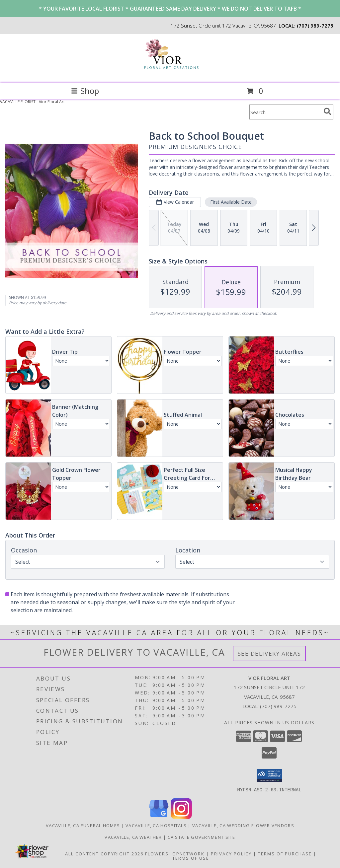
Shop (85, 91)
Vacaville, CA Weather (133, 837)
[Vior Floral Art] (170, 73)
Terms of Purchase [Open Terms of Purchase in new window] (285, 853)
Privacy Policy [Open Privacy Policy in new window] (231, 853)
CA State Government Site (202, 837)
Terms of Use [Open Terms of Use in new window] (191, 858)
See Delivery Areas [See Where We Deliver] (269, 653)
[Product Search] (285, 112)
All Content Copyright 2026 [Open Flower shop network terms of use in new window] (104, 853)
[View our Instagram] (181, 817)
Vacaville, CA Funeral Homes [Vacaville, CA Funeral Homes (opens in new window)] (83, 825)
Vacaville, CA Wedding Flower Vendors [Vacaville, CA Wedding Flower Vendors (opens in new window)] (243, 825)
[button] (269, 775)
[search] (327, 111)
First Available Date (231, 202)
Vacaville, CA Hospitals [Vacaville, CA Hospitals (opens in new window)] (156, 825)
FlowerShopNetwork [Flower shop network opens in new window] (175, 853)
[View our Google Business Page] (159, 817)
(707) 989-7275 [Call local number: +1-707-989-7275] (315, 26)
